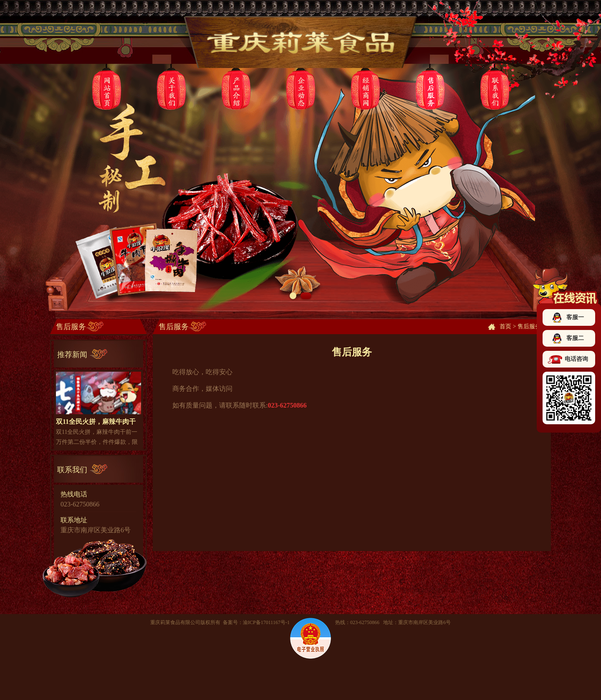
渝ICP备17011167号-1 (266, 622)
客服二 (575, 338)
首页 (505, 326)
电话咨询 (576, 359)
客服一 (575, 317)
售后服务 (529, 326)
